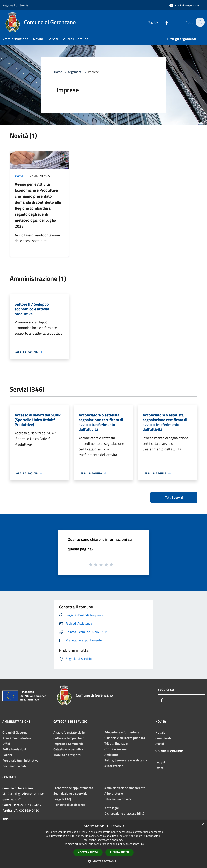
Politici (7, 755)
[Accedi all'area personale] (184, 5)
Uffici (6, 744)
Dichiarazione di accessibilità (124, 813)
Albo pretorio (114, 793)
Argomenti (75, 72)
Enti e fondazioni (14, 749)
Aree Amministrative (17, 738)
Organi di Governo (15, 732)
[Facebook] (164, 22)
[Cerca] (200, 22)
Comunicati (163, 738)
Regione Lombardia (15, 5)
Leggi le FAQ (62, 799)
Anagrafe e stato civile (69, 732)
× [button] (202, 824)
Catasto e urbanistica (68, 749)
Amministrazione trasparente (125, 788)
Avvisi (19, 176)
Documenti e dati (14, 766)
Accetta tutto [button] (88, 852)
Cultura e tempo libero (69, 738)
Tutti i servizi (174, 497)
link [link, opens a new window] (142, 844)
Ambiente (111, 755)
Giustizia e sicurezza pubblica (125, 738)
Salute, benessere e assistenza (126, 760)
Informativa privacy (118, 799)
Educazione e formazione (122, 732)
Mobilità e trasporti (67, 755)
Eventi (160, 768)
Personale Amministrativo (21, 760)
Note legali (112, 808)
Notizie (160, 732)
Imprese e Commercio (68, 744)
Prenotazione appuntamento (73, 788)
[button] (104, 861)
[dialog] (103, 844)
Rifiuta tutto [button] (120, 852)
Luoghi (160, 762)
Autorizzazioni (114, 766)
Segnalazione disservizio (70, 793)
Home (58, 72)
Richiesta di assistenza (69, 805)
